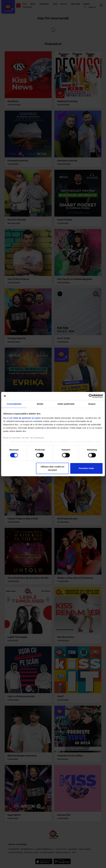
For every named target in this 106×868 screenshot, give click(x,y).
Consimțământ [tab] (14, 404)
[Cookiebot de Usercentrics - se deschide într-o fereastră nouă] (91, 396)
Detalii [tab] (40, 404)
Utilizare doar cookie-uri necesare (53, 468)
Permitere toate (86, 468)
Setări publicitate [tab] (66, 404)
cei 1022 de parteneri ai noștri (25, 418)
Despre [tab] (92, 404)
